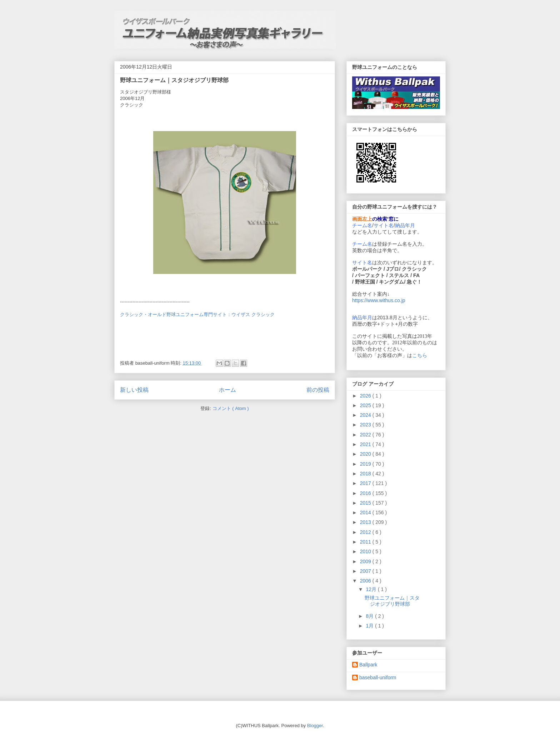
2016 (366, 493)
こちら (420, 356)
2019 (366, 464)
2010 (366, 551)
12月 (372, 589)
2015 (366, 503)
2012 (366, 532)
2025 (366, 405)
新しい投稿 (134, 390)
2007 (366, 571)
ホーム (227, 390)
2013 (366, 522)
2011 (366, 542)
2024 (366, 415)
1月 (370, 626)
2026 (366, 396)
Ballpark (368, 665)
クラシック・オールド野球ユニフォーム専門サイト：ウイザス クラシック (197, 314)
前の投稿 (318, 390)
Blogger (315, 726)
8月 (370, 616)
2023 (366, 425)
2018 (366, 474)
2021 (366, 444)
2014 (366, 512)
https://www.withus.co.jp (379, 300)
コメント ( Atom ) (231, 408)
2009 (366, 561)
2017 (366, 483)
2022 (366, 435)
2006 (366, 581)
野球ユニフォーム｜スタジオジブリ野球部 (174, 80)
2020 (366, 454)
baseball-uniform (378, 677)
